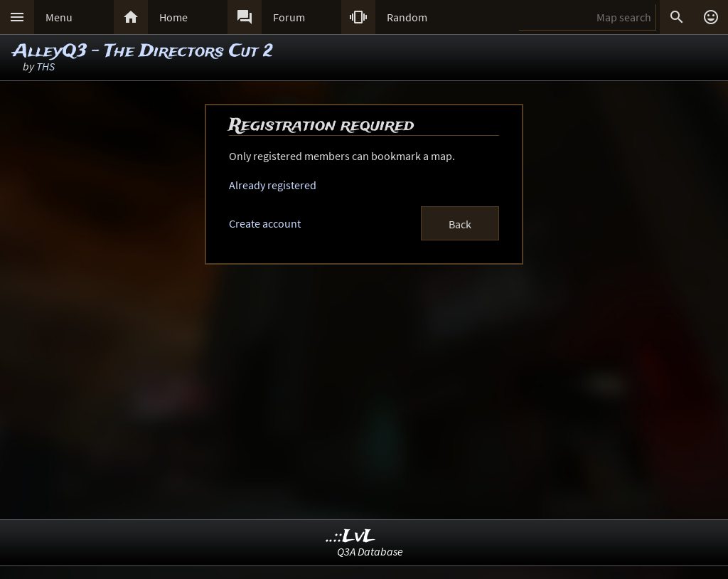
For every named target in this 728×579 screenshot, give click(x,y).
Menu (59, 17)
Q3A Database (370, 551)
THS (45, 66)
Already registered (273, 185)
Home (173, 17)
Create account (265, 223)
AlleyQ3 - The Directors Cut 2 (143, 52)
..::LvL (351, 537)
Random (407, 17)
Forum (289, 17)
